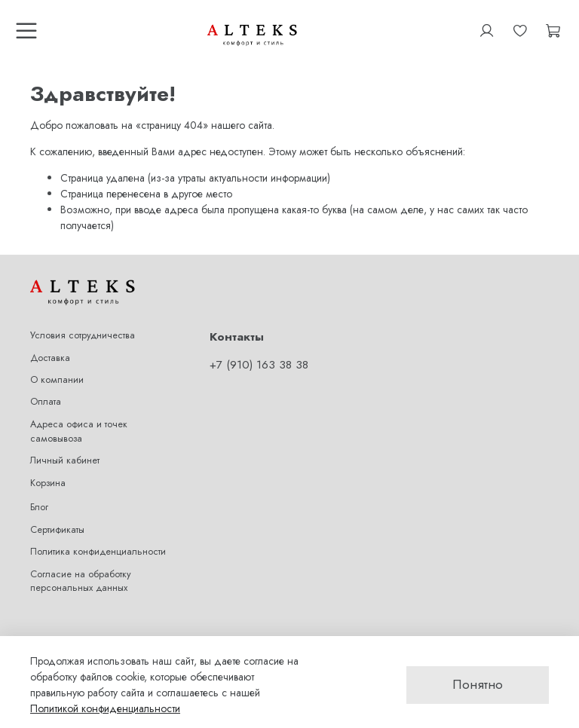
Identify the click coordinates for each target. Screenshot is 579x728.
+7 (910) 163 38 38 (259, 365)
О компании (57, 380)
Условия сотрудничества (83, 335)
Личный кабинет (65, 460)
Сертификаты (57, 530)
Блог (39, 507)
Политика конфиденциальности (98, 552)
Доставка (50, 358)
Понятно (478, 684)
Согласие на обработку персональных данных (81, 581)
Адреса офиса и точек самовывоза (79, 431)
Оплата (46, 402)
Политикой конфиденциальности (105, 708)
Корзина (48, 483)
